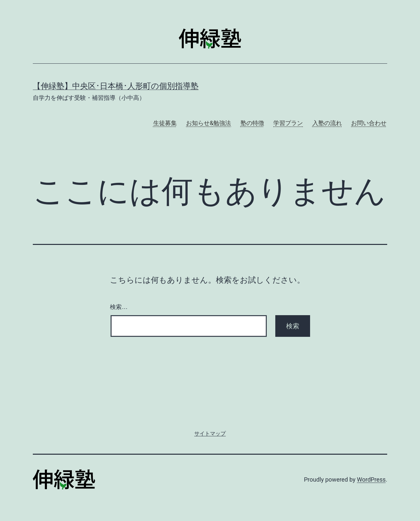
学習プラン (288, 123)
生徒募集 (165, 123)
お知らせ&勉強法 (209, 123)
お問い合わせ (369, 123)
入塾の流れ (327, 123)
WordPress (371, 479)
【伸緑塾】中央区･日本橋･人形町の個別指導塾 (116, 86)
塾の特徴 (252, 123)
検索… (119, 307)
